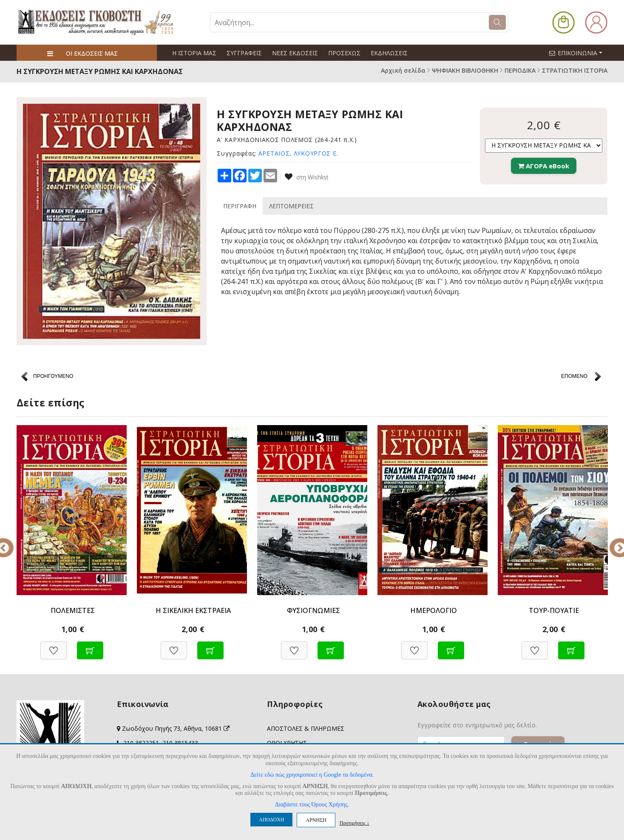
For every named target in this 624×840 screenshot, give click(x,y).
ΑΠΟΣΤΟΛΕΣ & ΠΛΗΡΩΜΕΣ (306, 728)
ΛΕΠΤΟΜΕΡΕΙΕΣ (291, 206)
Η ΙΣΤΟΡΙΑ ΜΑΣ (194, 53)
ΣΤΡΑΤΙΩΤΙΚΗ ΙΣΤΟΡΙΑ (575, 70)
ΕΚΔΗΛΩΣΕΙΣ (389, 53)
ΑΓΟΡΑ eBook (544, 166)
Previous (10, 542)
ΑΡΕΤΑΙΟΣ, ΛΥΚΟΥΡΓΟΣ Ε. (298, 153)
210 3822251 (141, 743)
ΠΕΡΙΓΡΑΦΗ (240, 206)
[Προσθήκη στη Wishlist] (54, 646)
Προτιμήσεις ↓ (355, 823)
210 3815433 (180, 743)
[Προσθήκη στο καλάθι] (90, 646)
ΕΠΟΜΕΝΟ (574, 376)
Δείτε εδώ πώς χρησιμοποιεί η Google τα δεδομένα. (312, 775)
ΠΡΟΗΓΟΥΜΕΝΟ (53, 376)
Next (614, 542)
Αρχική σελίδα (403, 70)
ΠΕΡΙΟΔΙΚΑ (520, 70)
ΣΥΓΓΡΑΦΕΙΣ (244, 53)
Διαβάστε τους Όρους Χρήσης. (312, 805)
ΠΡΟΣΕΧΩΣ (344, 53)
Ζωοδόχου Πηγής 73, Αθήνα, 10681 (176, 728)
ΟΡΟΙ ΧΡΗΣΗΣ (287, 743)
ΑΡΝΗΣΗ (316, 820)
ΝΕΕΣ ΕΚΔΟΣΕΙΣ (295, 53)
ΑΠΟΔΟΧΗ (271, 820)
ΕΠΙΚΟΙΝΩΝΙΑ (579, 53)
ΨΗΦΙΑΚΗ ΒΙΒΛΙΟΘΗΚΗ (465, 70)
